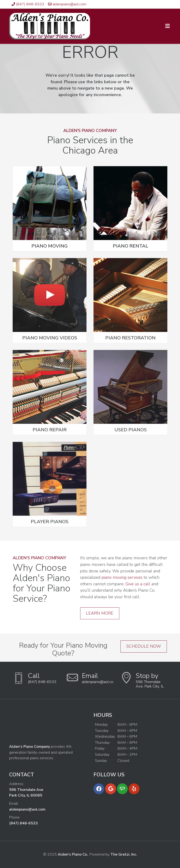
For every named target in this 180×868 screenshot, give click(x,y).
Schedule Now (144, 646)
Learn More (100, 613)
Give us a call (138, 584)
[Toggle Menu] (167, 26)
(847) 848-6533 (30, 4)
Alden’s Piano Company (30, 747)
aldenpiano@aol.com (69, 4)
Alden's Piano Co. (73, 854)
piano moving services (122, 577)
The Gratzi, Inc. (124, 854)
